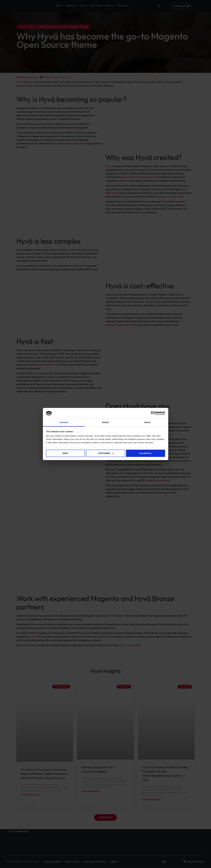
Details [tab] (106, 422)
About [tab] (147, 422)
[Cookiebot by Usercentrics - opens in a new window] (153, 413)
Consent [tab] (64, 422)
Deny (65, 453)
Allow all (146, 453)
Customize (106, 453)
